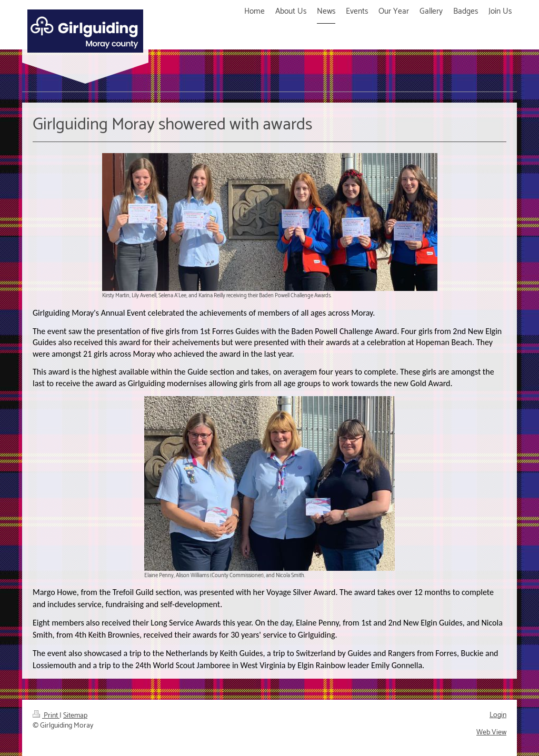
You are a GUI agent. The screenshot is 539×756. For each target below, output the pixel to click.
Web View (491, 733)
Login (498, 715)
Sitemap (75, 716)
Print (46, 716)
